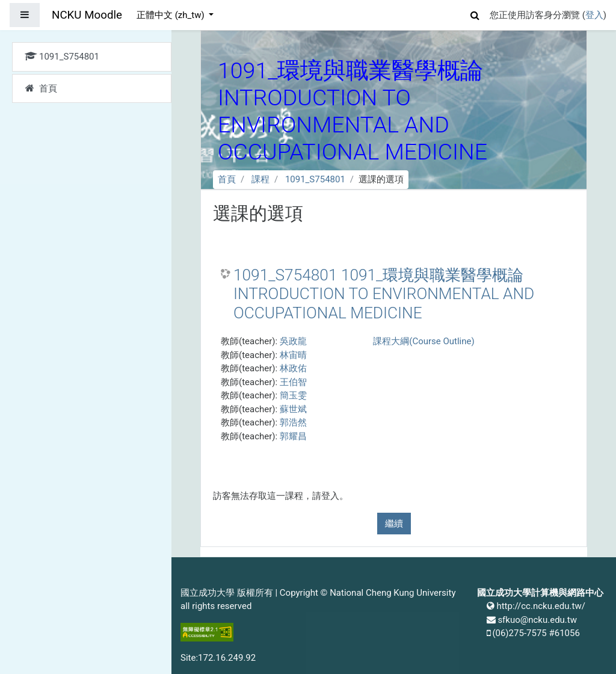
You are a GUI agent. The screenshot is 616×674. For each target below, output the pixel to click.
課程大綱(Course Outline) (423, 341)
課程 (260, 179)
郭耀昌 (293, 436)
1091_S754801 (315, 179)
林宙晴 (293, 355)
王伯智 (293, 382)
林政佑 (293, 368)
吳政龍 (293, 341)
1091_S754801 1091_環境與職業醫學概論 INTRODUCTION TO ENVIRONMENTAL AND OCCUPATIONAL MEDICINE (384, 294)
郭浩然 (293, 422)
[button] (475, 14)
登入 (594, 15)
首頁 (227, 179)
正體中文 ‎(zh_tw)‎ (171, 15)
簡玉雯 (293, 395)
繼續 (394, 524)
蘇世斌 (293, 409)
